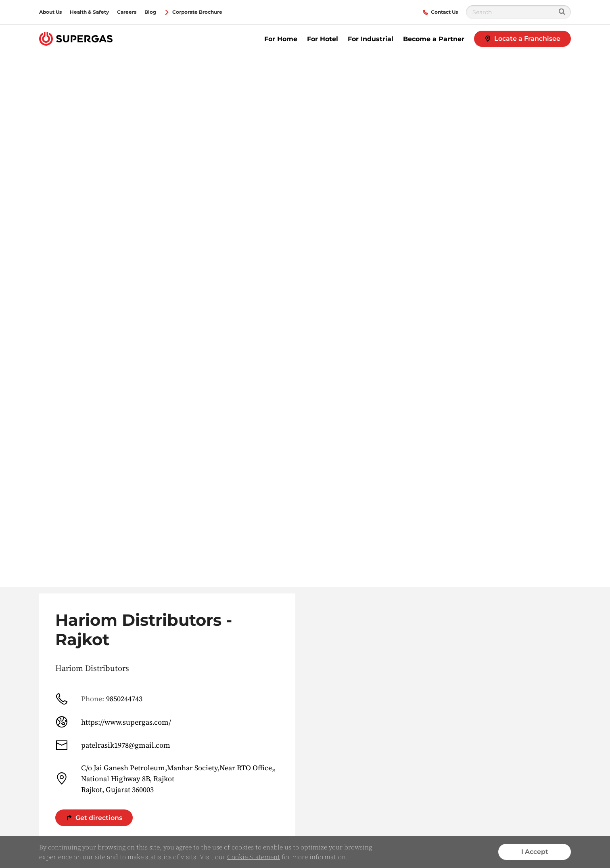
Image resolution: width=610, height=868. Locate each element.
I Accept (535, 852)
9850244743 (99, 699)
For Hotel (323, 39)
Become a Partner (434, 39)
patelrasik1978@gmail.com (113, 745)
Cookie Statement (254, 857)
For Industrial (371, 39)
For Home (281, 39)
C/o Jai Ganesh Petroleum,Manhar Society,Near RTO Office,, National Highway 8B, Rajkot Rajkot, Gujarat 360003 (165, 779)
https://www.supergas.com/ (113, 722)
